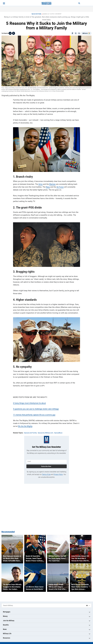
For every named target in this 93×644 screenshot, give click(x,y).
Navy (48, 187)
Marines (52, 184)
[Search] (79, 3)
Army (40, 184)
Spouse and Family (36, 14)
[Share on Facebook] (72, 33)
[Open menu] (4, 3)
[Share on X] (76, 33)
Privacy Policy (58, 474)
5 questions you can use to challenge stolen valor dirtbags (36, 409)
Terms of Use (46, 474)
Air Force (60, 187)
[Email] (79, 33)
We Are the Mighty (25, 426)
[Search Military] (43, 605)
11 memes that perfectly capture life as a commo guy (34, 415)
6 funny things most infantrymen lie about (29, 403)
